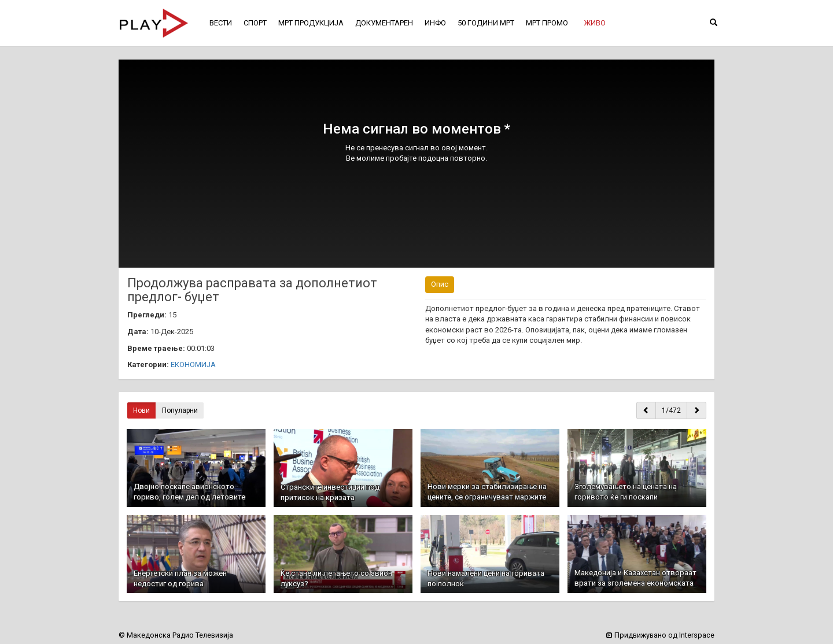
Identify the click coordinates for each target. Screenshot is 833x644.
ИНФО (435, 23)
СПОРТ (255, 23)
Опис (440, 284)
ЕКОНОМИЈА (193, 364)
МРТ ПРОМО (547, 23)
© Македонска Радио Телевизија (176, 635)
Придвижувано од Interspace (660, 635)
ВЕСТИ (221, 23)
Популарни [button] (180, 410)
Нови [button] (141, 410)
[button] (595, 23)
